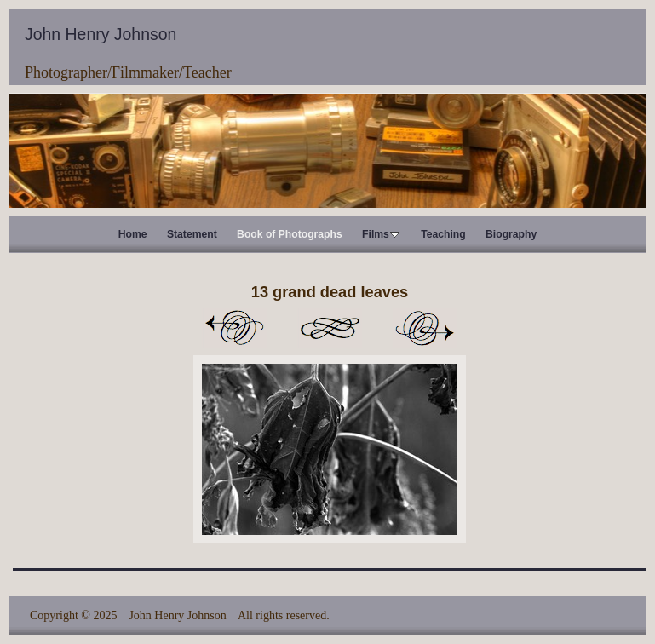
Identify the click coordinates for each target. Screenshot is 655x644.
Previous (234, 328)
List (330, 328)
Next (425, 328)
